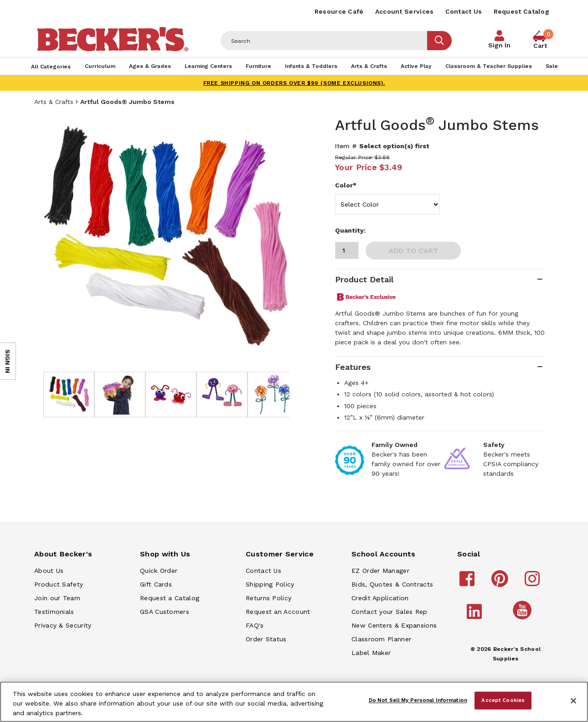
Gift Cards (156, 584)
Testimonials (54, 612)
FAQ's (255, 625)
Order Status (266, 639)
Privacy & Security (63, 625)
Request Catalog (522, 11)
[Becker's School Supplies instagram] (534, 583)
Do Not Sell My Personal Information (418, 700)
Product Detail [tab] (364, 279)
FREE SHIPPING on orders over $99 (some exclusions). (294, 83)
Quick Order (159, 571)
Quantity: (350, 230)
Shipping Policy (270, 584)
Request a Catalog (170, 598)
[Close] (573, 701)
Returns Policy (268, 598)
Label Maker (371, 653)
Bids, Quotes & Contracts (392, 584)
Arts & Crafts (54, 102)
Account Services (405, 11)
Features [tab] (353, 367)
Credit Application (380, 598)
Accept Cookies (503, 700)
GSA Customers (165, 612)
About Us (49, 571)
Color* (346, 185)
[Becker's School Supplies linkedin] (476, 616)
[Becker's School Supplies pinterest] (501, 583)
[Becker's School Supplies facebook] (468, 583)
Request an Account (278, 612)
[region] (294, 702)
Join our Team (57, 598)
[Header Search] (324, 41)
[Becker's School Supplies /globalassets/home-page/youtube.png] (524, 619)
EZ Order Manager (380, 571)
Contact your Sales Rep (389, 612)
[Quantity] (347, 250)
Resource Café (339, 11)
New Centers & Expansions (394, 625)
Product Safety (59, 584)
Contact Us (464, 11)
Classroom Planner (381, 639)
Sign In (499, 45)
